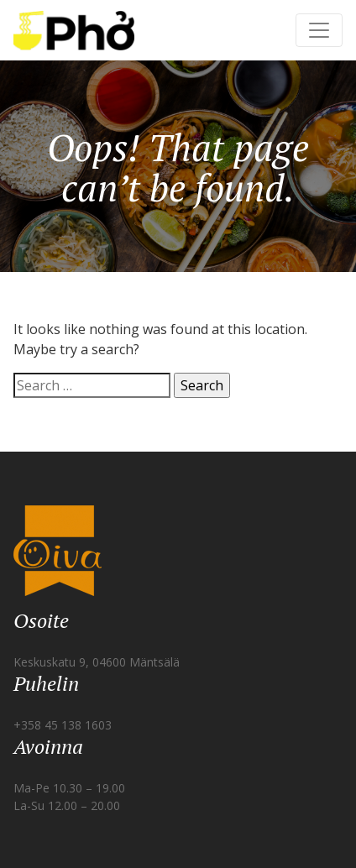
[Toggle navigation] (319, 30)
